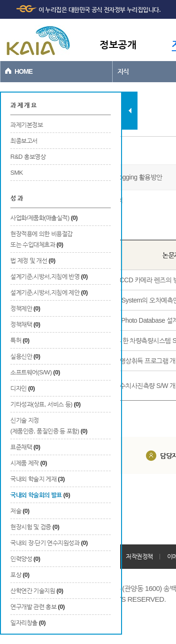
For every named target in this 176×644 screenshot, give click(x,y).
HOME (23, 71)
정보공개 (118, 44)
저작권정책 (139, 556)
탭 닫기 (130, 111)
